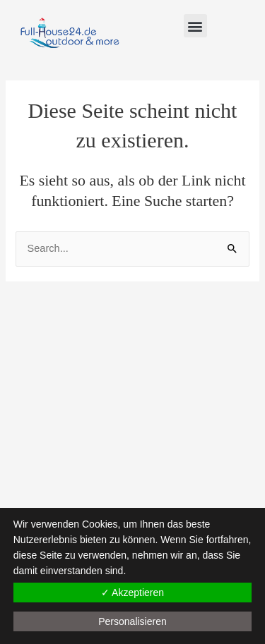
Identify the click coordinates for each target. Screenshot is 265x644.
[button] (195, 26)
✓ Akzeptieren (132, 593)
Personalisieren (132, 621)
